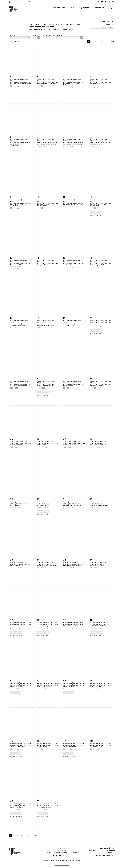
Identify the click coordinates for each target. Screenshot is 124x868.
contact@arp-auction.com (105, 855)
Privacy (69, 848)
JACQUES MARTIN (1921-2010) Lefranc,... (46, 382)
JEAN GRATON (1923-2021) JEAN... (74, 623)
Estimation (24, 2)
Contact (32, 2)
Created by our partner (62, 865)
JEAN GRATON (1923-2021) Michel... (21, 623)
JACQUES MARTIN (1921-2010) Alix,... (72, 261)
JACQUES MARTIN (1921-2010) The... (101, 321)
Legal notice (62, 850)
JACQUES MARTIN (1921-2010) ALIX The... (100, 382)
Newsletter (16, 2)
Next (113, 41)
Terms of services (57, 848)
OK (39, 38)
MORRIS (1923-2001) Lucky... (19, 442)
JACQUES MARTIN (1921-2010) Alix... (19, 80)
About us (50, 852)
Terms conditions (62, 852)
